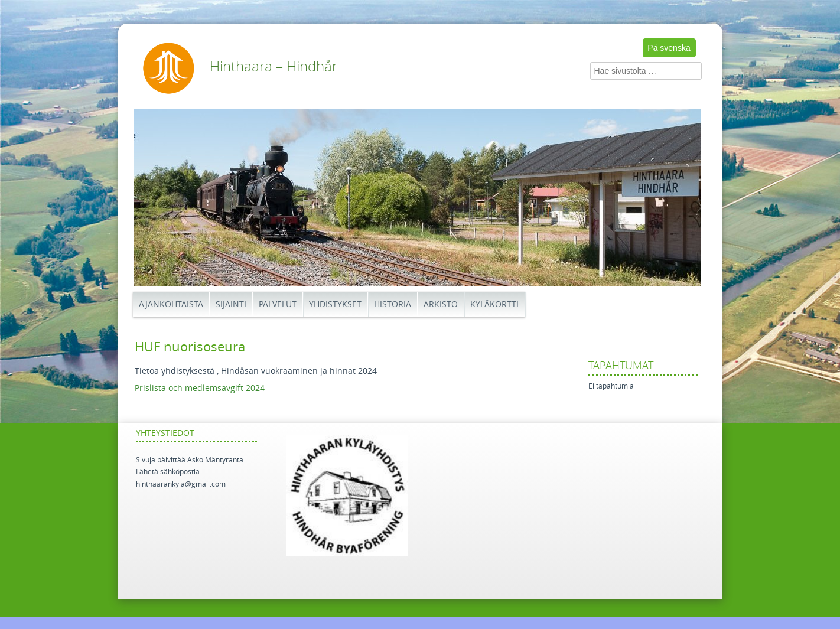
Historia (393, 304)
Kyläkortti (494, 304)
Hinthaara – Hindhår (274, 67)
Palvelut (278, 304)
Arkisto (441, 304)
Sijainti (231, 304)
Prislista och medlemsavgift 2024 (200, 388)
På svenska (669, 48)
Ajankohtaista (171, 304)
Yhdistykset (335, 304)
